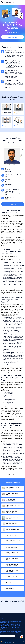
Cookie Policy (6, 633)
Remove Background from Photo (8, 621)
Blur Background (4, 624)
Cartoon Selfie (4, 628)
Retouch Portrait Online (6, 622)
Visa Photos (15, 618)
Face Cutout (19, 621)
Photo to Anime (11, 628)
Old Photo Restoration (5, 625)
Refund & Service (16, 633)
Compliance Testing (9, 619)
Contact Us (3, 631)
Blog (11, 633)
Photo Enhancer (12, 624)
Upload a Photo (13, 37)
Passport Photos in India (6, 618)
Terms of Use (18, 631)
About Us (8, 631)
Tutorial (12, 631)
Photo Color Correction (17, 625)
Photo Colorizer (20, 624)
